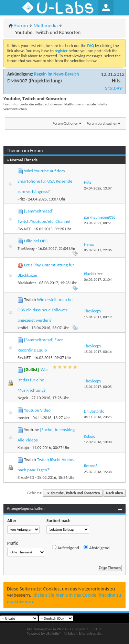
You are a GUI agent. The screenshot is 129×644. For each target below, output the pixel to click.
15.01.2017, (98, 317)
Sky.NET (24, 229)
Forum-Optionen (65, 123)
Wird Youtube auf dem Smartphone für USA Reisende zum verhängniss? (45, 181)
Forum (21, 25)
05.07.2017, (98, 250)
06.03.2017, (98, 280)
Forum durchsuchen (102, 123)
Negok (23, 398)
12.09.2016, (98, 442)
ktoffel (23, 328)
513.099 (113, 88)
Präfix (13, 543)
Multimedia (45, 25)
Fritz (21, 199)
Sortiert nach (58, 521)
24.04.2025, (98, 188)
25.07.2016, (98, 472)
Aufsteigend (66, 548)
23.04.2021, (98, 223)
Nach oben (114, 493)
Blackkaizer (27, 283)
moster (24, 418)
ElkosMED (26, 478)
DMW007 (17, 81)
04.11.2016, (98, 417)
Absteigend (96, 548)
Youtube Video (37, 410)
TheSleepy (26, 249)
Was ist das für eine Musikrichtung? (33, 380)
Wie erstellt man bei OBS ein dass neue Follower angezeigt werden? (46, 310)
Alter (12, 521)
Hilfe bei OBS (36, 241)
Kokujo (23, 448)
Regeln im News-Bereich (56, 74)
